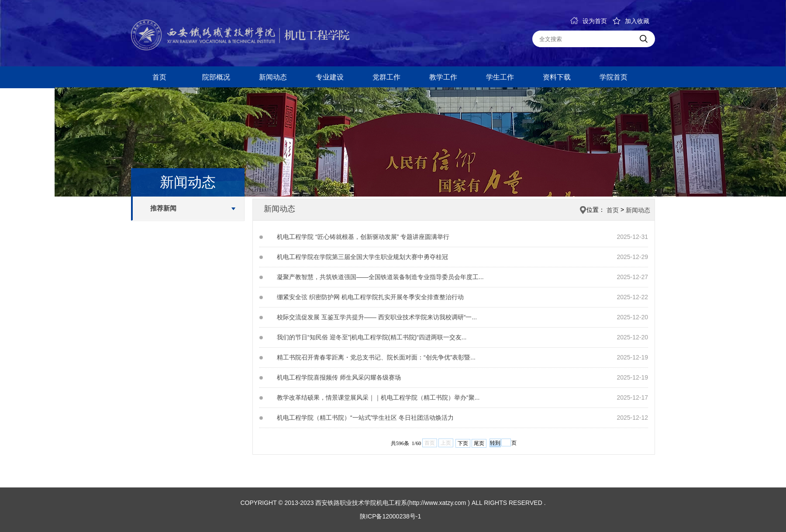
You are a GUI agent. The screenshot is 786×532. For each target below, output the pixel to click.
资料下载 (557, 77)
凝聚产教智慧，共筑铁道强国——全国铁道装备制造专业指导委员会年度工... (380, 277)
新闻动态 (273, 77)
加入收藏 (631, 21)
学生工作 (500, 77)
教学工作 (443, 77)
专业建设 (330, 77)
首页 (159, 77)
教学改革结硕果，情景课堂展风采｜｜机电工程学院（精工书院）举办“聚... (378, 397)
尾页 (479, 443)
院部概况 (216, 77)
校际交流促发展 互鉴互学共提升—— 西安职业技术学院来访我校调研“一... (377, 317)
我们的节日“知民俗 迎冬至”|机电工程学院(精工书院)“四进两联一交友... (372, 337)
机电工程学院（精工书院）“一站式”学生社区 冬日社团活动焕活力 (365, 418)
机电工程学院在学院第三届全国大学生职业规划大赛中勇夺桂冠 (362, 257)
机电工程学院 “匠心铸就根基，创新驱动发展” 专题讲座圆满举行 (363, 237)
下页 (463, 443)
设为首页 (589, 21)
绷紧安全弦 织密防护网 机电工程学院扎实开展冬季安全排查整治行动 (370, 297)
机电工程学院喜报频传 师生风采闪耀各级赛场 (339, 377)
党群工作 (386, 77)
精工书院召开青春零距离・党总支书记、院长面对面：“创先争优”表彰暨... (376, 357)
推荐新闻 (163, 208)
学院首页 (614, 77)
